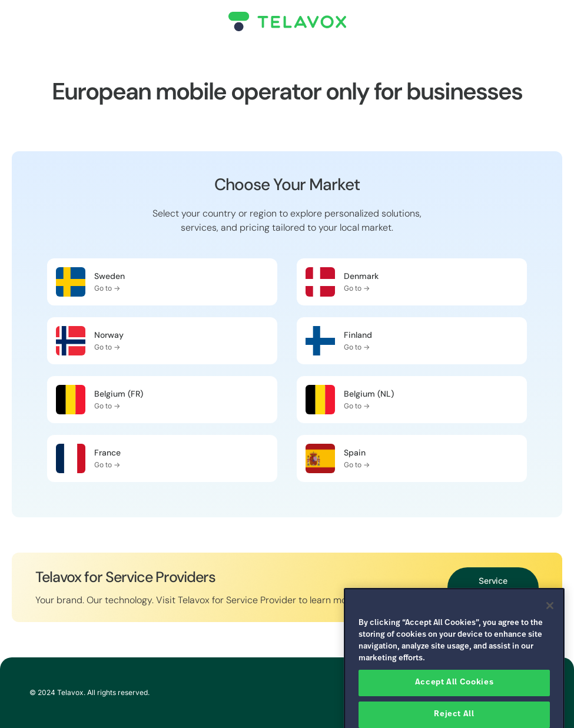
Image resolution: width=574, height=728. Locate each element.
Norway (109, 335)
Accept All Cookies (454, 697)
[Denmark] (320, 282)
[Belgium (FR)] (71, 400)
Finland (358, 335)
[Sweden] (71, 282)
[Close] (550, 620)
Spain (355, 453)
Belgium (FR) (119, 394)
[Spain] (320, 458)
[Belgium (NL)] (320, 400)
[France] (71, 458)
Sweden (110, 276)
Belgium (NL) (369, 394)
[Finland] (320, 341)
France (107, 453)
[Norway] (71, 341)
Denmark (361, 276)
